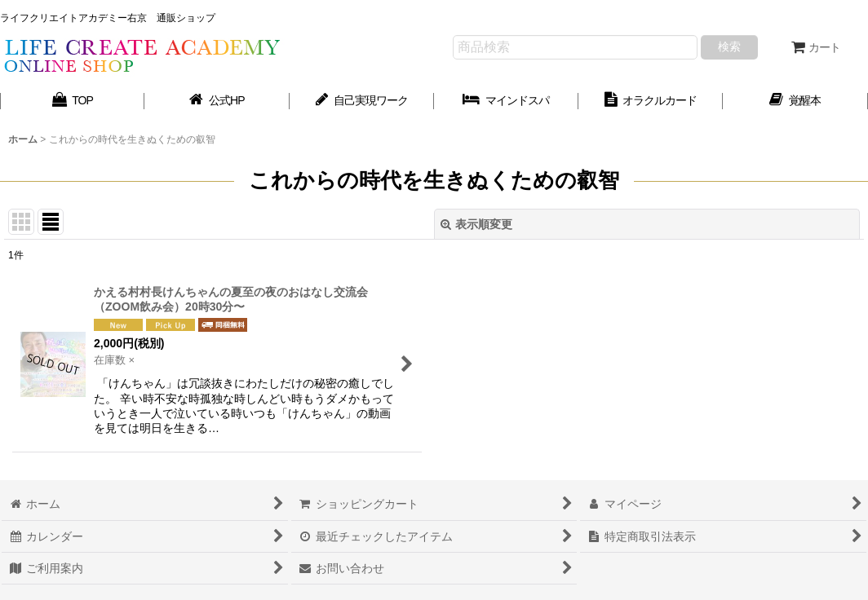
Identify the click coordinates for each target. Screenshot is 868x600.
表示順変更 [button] (476, 224)
